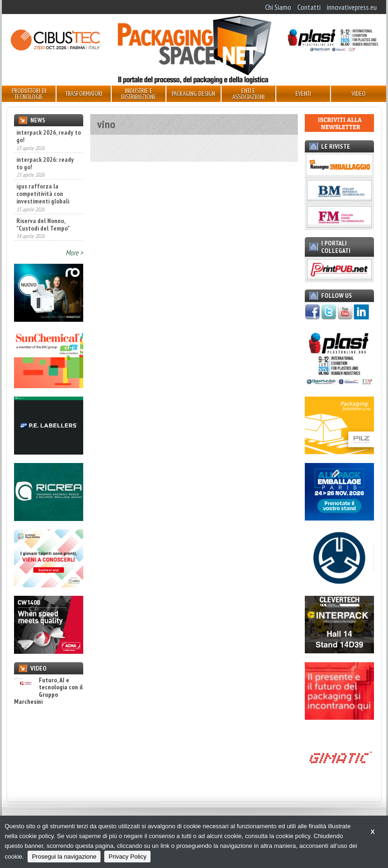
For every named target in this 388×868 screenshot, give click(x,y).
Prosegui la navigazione (64, 857)
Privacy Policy (127, 857)
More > (74, 253)
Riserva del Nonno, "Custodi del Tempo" (43, 224)
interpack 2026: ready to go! (45, 163)
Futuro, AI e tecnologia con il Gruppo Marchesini (48, 691)
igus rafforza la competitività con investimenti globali (43, 194)
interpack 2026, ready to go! (49, 136)
